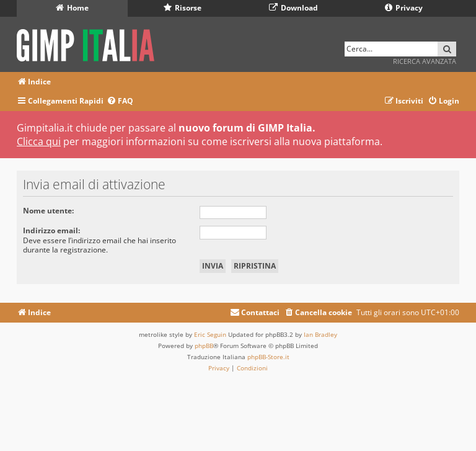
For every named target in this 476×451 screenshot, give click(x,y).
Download (293, 8)
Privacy (404, 8)
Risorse (183, 8)
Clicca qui (39, 141)
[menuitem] (120, 101)
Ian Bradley (320, 334)
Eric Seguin (210, 334)
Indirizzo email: (51, 230)
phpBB (204, 346)
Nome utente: (48, 211)
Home (72, 8)
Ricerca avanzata (425, 61)
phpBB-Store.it (268, 357)
